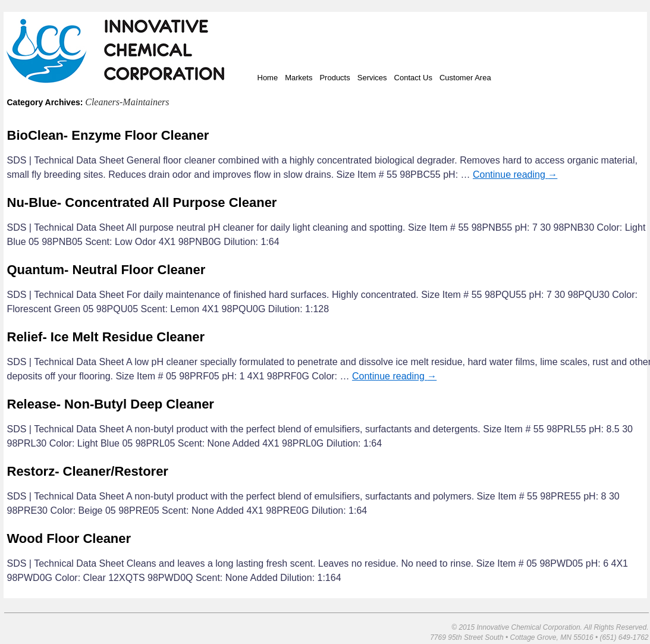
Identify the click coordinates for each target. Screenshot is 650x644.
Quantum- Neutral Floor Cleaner (106, 270)
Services (372, 78)
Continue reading (515, 175)
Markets (299, 78)
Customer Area (465, 78)
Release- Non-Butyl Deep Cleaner (111, 404)
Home (268, 78)
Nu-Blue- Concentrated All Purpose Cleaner (142, 202)
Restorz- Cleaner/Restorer (88, 471)
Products (335, 78)
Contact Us (413, 78)
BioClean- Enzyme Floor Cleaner (108, 135)
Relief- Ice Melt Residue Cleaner (106, 337)
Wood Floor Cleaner (69, 538)
